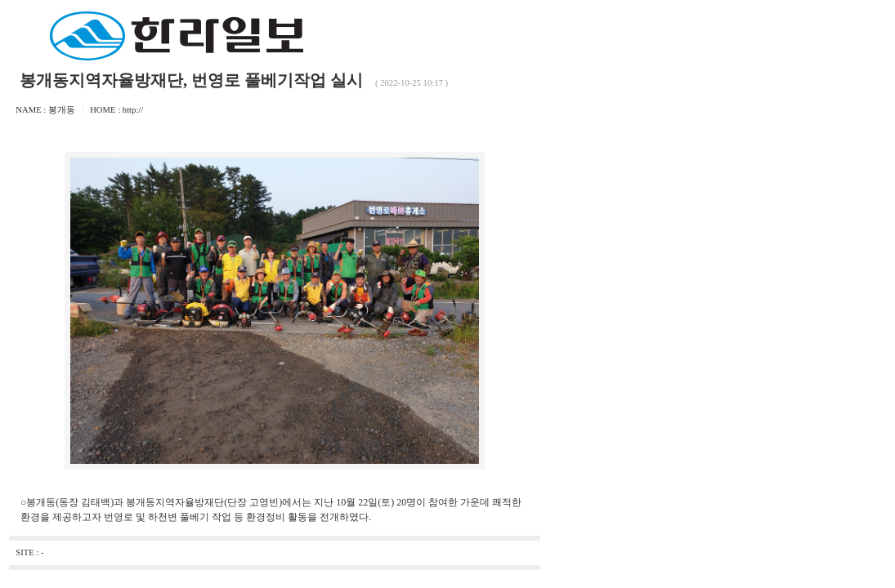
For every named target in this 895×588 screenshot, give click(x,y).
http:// (133, 110)
